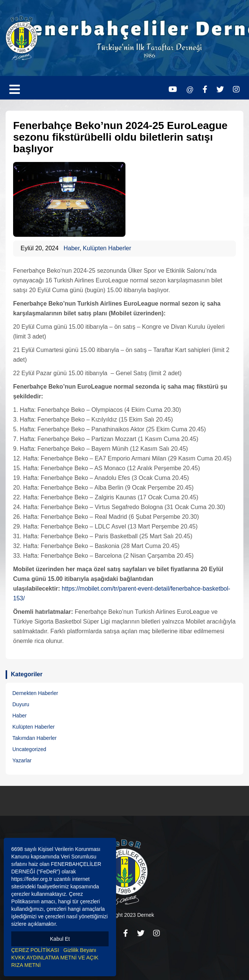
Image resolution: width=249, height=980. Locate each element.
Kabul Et (60, 939)
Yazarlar (22, 760)
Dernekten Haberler (35, 693)
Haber (72, 248)
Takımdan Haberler (34, 738)
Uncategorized (29, 749)
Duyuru (21, 704)
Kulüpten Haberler (107, 248)
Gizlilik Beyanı (80, 950)
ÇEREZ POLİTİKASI (35, 950)
